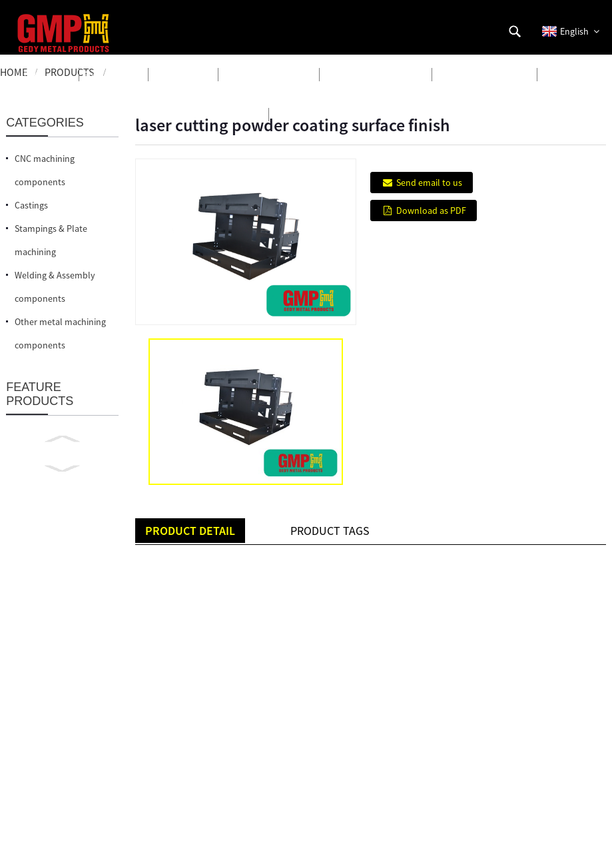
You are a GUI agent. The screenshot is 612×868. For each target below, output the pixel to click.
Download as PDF (431, 211)
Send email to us (429, 183)
